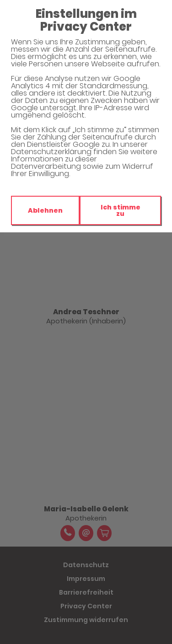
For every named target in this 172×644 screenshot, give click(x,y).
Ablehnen (45, 210)
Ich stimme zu (121, 210)
